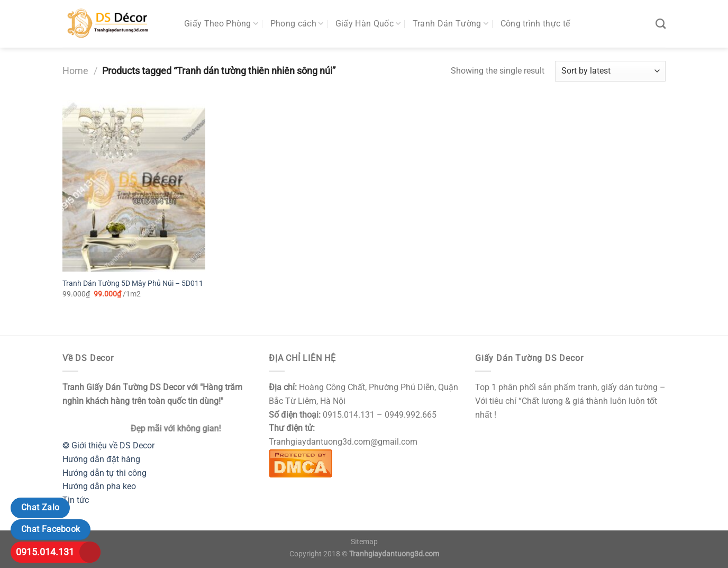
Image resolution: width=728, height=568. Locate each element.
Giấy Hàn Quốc (368, 24)
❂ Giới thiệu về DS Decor (108, 445)
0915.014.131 (45, 552)
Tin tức (76, 500)
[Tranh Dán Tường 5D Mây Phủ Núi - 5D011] (134, 186)
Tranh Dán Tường (451, 24)
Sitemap (364, 542)
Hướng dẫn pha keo (99, 486)
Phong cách (297, 24)
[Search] (661, 24)
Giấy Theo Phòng (221, 24)
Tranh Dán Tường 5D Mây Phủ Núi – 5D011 (133, 283)
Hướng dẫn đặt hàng (101, 459)
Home (75, 71)
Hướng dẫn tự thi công (104, 473)
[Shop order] (610, 71)
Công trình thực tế (535, 24)
